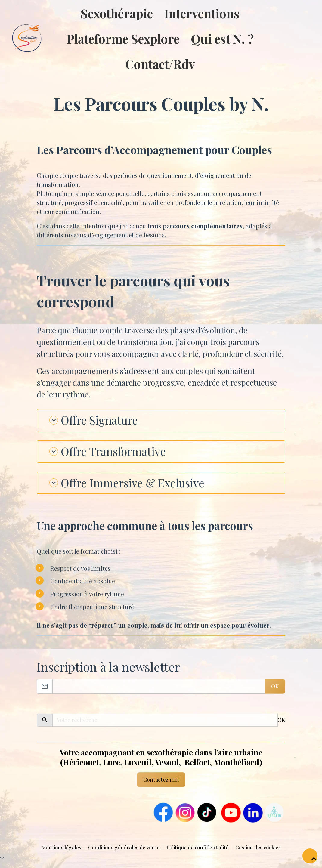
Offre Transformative (113, 453)
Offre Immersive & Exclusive (134, 486)
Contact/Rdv (161, 64)
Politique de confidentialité (199, 851)
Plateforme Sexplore (124, 39)
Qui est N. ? (223, 39)
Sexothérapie (117, 13)
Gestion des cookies (265, 851)
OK (275, 690)
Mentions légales (54, 851)
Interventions (203, 13)
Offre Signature (97, 421)
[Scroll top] (310, 856)
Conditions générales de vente (120, 851)
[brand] (16, 39)
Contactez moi (161, 783)
